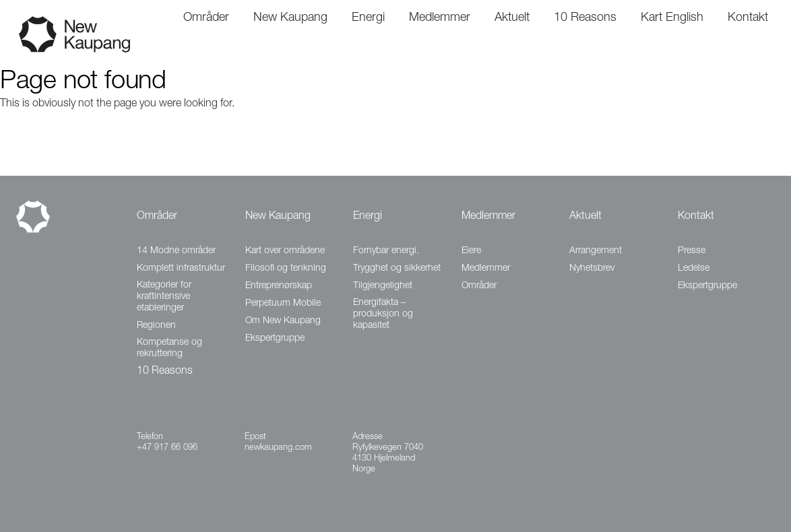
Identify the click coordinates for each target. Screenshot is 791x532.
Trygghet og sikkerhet (397, 269)
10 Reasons (165, 372)
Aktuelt (586, 217)
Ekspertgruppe (275, 339)
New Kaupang (278, 217)
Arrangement (596, 251)
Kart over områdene (285, 251)
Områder (157, 217)
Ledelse (694, 269)
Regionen (156, 326)
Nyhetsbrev (592, 269)
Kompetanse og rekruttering (169, 348)
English (685, 18)
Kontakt (696, 217)
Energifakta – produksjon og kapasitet (383, 314)
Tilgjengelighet (383, 286)
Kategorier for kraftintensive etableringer (164, 297)
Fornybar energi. (386, 251)
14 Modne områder (176, 251)
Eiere (471, 251)
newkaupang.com (278, 448)
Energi (368, 217)
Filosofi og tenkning (286, 269)
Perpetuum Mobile (283, 304)
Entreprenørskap (279, 286)
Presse (692, 251)
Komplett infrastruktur (181, 269)
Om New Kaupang (283, 321)
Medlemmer (488, 217)
